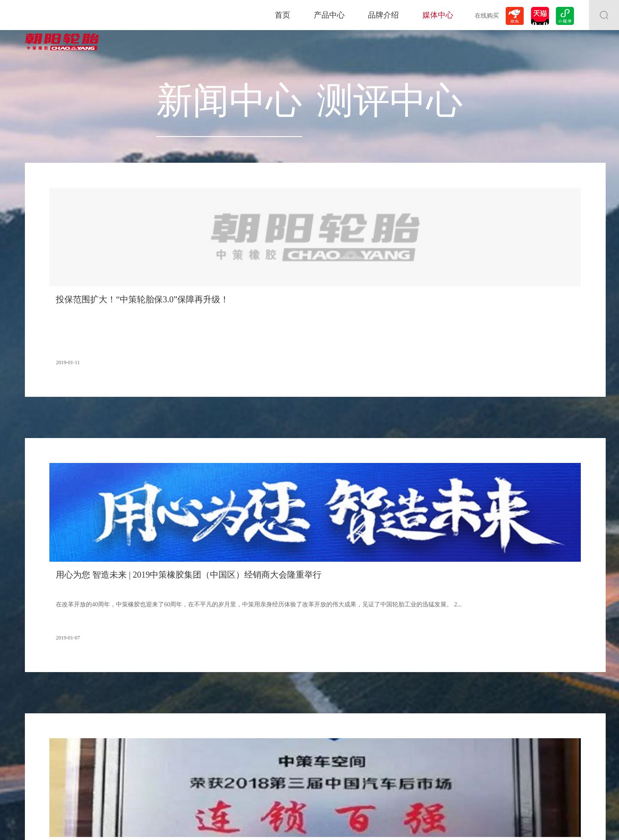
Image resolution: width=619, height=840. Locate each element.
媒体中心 (438, 15)
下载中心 (401, 763)
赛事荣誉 (140, 735)
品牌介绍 (383, 15)
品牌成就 (140, 724)
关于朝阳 (140, 693)
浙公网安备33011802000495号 (399, 822)
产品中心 (329, 15)
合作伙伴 (140, 714)
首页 (282, 15)
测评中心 (346, 79)
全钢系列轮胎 (40, 703)
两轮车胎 (35, 724)
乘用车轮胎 (38, 693)
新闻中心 (273, 79)
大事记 (137, 703)
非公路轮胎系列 (43, 714)
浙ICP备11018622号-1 (329, 822)
